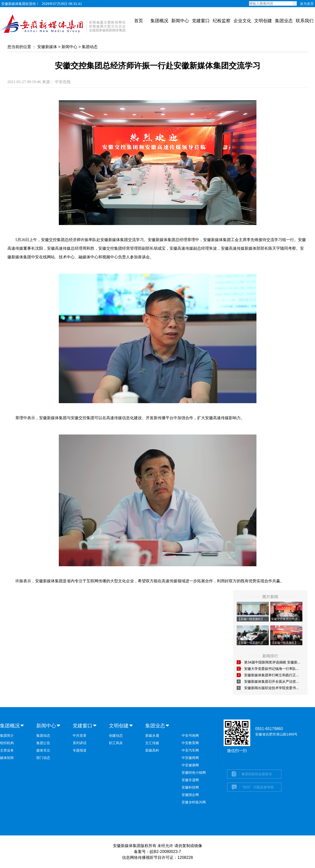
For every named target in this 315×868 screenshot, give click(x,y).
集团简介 (7, 736)
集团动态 (90, 47)
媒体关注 (43, 750)
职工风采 (116, 743)
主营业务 (7, 750)
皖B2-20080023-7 (165, 852)
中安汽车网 (190, 750)
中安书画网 (190, 736)
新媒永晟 (152, 736)
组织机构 (7, 743)
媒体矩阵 (7, 758)
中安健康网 (190, 765)
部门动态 (43, 758)
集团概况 (159, 21)
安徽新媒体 (47, 47)
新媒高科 (152, 750)
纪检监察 (222, 21)
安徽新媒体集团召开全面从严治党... (272, 681)
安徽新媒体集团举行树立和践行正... (272, 675)
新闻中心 (180, 21)
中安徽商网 (190, 758)
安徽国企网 (190, 795)
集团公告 (43, 743)
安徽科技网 (190, 787)
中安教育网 (190, 743)
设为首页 (307, 4)
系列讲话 (80, 743)
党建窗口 (201, 21)
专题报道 (80, 750)
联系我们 (305, 21)
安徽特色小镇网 (194, 773)
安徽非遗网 (190, 780)
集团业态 (284, 21)
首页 (139, 21)
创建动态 (116, 736)
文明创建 (263, 21)
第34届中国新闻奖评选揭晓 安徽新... (272, 662)
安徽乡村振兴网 (194, 802)
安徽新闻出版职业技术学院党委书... (272, 688)
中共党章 (80, 736)
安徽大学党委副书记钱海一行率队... (272, 669)
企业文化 (242, 21)
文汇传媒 (152, 743)
